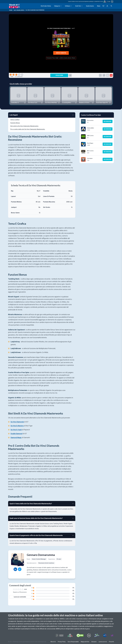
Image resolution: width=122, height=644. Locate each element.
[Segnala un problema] (111, 75)
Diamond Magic (16, 438)
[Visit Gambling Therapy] (112, 635)
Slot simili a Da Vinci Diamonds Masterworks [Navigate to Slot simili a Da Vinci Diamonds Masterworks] (24, 126)
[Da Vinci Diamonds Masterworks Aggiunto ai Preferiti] (108, 75)
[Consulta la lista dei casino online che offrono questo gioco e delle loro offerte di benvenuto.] (70, 75)
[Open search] (111, 6)
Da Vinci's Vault (16, 430)
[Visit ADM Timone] (70, 635)
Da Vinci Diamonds (17, 422)
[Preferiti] (103, 6)
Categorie (58, 6)
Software (68, 6)
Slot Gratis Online (46, 6)
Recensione (108, 121)
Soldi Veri (79, 6)
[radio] (11, 75)
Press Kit (111, 642)
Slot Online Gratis (19, 10)
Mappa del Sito (85, 642)
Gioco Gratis (61, 53)
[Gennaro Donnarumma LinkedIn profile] (15, 569)
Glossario (94, 642)
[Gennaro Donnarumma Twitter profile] (20, 569)
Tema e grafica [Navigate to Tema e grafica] (15, 120)
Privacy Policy (62, 642)
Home (11, 10)
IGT (74, 28)
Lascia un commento (20, 597)
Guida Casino (90, 6)
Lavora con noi (103, 642)
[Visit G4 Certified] (105, 635)
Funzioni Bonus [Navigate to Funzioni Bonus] (15, 123)
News (99, 6)
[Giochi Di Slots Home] (14, 6)
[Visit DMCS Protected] (80, 635)
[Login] (107, 6)
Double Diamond (16, 434)
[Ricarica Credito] (104, 75)
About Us (53, 642)
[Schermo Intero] (100, 75)
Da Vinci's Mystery (17, 426)
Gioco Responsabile (73, 642)
